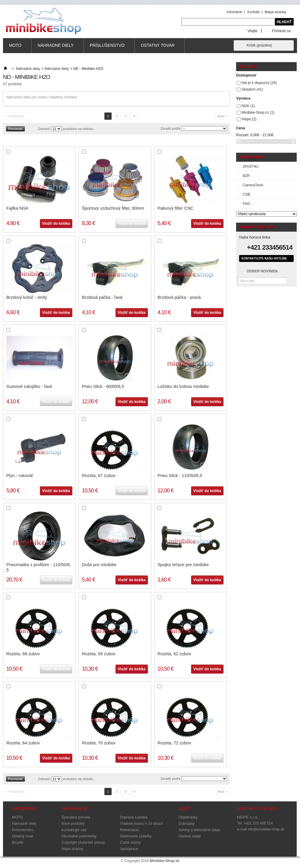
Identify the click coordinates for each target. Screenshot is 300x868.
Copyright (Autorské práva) (83, 842)
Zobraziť (44, 129)
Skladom (252, 89)
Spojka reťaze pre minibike (183, 565)
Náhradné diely (56, 48)
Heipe (249, 119)
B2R (246, 176)
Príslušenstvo (107, 48)
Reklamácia (129, 830)
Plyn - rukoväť (20, 476)
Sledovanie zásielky (136, 836)
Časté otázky (130, 842)
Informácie (75, 809)
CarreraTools (253, 185)
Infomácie (234, 12)
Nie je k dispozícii (259, 83)
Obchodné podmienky (79, 836)
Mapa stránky (275, 12)
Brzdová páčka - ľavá (102, 297)
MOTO (15, 48)
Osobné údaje (190, 836)
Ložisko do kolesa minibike (183, 386)
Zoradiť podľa (170, 128)
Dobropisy (187, 824)
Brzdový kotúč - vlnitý (27, 297)
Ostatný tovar (158, 48)
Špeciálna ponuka (76, 817)
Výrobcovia (252, 157)
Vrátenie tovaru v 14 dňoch (141, 824)
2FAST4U (250, 167)
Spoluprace (129, 849)
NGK (248, 106)
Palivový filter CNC (175, 208)
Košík (259, 45)
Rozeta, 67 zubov (99, 476)
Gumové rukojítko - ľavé (29, 386)
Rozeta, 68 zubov (23, 654)
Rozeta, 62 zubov (174, 654)
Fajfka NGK (17, 208)
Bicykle (18, 842)
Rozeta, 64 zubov (23, 743)
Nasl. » (222, 116)
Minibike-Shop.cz (258, 113)
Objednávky (188, 817)
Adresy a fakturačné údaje (199, 830)
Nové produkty (73, 824)
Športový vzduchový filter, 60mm (113, 208)
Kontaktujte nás (74, 830)
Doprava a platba (134, 817)
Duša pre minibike (99, 565)
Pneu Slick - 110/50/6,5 (180, 476)
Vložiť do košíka (56, 224)
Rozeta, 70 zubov (99, 743)
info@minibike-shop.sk (266, 829)
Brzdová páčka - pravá (179, 297)
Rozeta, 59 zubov (99, 654)
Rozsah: (243, 135)
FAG (246, 204)
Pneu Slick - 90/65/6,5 (103, 386)
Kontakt (253, 12)
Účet (184, 809)
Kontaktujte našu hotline (264, 258)
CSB (246, 194)
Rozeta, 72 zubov (174, 743)
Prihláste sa (281, 31)
